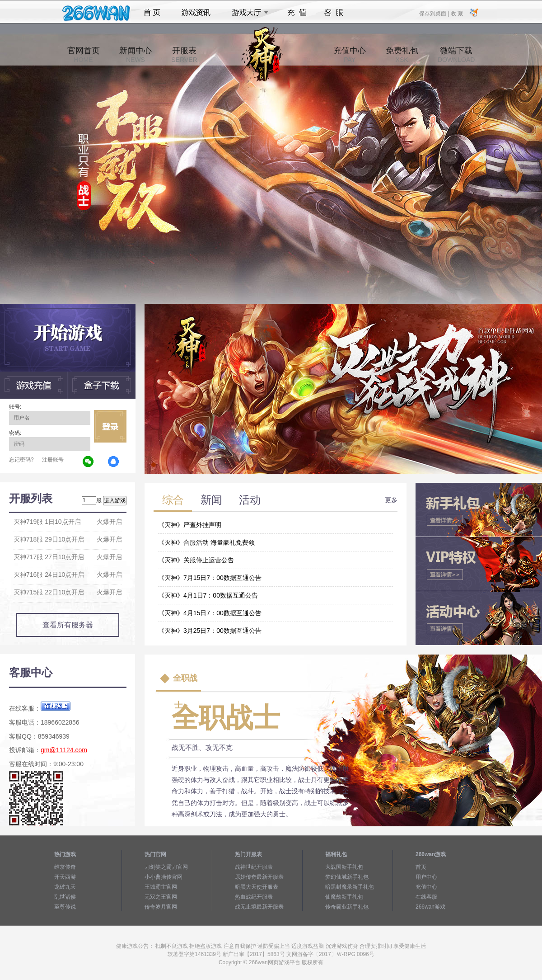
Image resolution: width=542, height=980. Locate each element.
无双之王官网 (161, 897)
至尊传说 (65, 907)
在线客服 (426, 897)
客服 (334, 13)
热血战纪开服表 (254, 897)
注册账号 (53, 460)
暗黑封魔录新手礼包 (350, 887)
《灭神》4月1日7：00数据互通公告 (208, 595)
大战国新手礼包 (344, 867)
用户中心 (426, 877)
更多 (391, 500)
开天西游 (65, 877)
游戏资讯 (196, 13)
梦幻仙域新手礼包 (347, 877)
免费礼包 (402, 55)
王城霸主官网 (161, 887)
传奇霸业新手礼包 (347, 907)
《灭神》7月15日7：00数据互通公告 (210, 578)
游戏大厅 (248, 13)
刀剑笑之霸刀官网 (166, 867)
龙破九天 (65, 887)
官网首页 (84, 55)
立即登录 (110, 426)
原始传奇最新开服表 (259, 877)
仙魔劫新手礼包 (344, 897)
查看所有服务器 (68, 625)
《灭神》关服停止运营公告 (196, 560)
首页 (152, 13)
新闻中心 (135, 55)
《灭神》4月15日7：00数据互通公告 (210, 613)
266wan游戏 (430, 907)
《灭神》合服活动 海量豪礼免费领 (206, 542)
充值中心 (350, 55)
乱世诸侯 (65, 897)
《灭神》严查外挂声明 (190, 525)
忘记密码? (21, 460)
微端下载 (456, 55)
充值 (297, 13)
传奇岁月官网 (161, 907)
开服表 (184, 55)
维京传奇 (65, 867)
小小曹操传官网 (164, 877)
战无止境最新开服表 (259, 907)
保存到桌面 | (435, 13)
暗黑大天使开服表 (257, 887)
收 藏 (456, 13)
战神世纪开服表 (254, 867)
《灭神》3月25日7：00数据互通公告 (210, 631)
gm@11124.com (64, 750)
